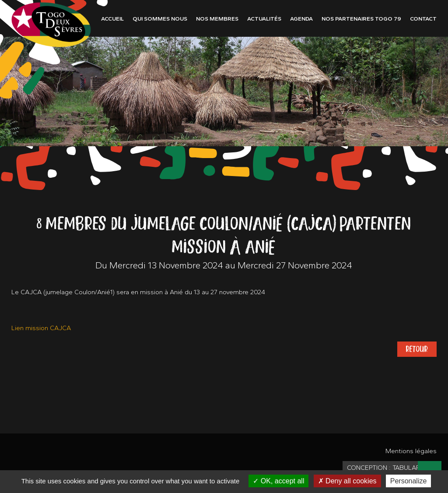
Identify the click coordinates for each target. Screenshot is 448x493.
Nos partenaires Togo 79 (361, 19)
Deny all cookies (347, 481)
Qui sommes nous (160, 19)
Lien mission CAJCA (41, 328)
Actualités (264, 19)
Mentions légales (411, 451)
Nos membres (217, 19)
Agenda (301, 19)
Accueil (112, 19)
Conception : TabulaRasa (390, 468)
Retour (417, 349)
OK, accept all (278, 481)
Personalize (409, 481)
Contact (423, 19)
